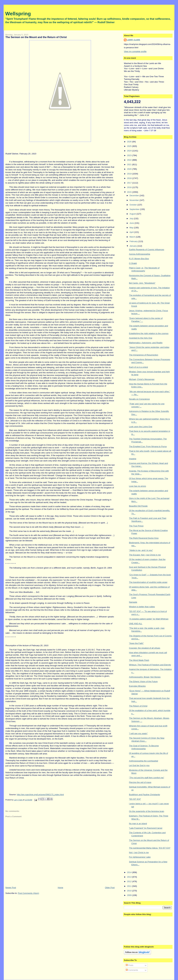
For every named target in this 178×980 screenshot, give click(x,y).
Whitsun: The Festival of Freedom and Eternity (150, 665)
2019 (130, 174)
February (134, 241)
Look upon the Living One (141, 427)
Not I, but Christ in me (139, 852)
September (135, 209)
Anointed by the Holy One (141, 338)
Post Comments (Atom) (28, 893)
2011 (130, 886)
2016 (130, 187)
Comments (132, 970)
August (133, 214)
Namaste (133, 602)
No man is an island (138, 824)
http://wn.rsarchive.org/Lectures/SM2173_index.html (40, 795)
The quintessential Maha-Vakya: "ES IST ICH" (150, 848)
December (135, 195)
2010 (130, 891)
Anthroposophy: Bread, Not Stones (145, 677)
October (133, 205)
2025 (130, 146)
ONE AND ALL (136, 624)
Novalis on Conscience (139, 399)
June (132, 223)
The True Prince (136, 526)
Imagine (133, 459)
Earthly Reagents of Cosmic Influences (147, 250)
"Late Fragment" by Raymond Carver (146, 828)
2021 (130, 164)
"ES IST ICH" (135, 799)
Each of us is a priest (139, 367)
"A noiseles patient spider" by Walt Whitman (149, 619)
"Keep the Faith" (136, 643)
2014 (130, 872)
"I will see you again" (138, 733)
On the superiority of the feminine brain (147, 811)
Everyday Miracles (137, 686)
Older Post (110, 888)
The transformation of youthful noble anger (148, 582)
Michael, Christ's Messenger (142, 379)
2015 (130, 192)
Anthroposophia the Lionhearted (144, 761)
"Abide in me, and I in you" (141, 550)
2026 (130, 142)
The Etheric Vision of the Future (143, 681)
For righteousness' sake (140, 857)
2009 (130, 895)
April (132, 232)
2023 (130, 155)
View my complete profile (135, 51)
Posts (130, 965)
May (132, 228)
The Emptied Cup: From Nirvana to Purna (148, 446)
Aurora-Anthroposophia (140, 254)
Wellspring (18, 14)
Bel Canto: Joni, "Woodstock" (142, 283)
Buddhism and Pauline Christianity (145, 795)
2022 (130, 160)
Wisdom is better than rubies (142, 607)
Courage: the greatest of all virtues (145, 648)
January (133, 246)
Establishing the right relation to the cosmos (149, 333)
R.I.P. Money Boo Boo (139, 259)
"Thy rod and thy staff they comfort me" (147, 778)
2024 (130, 151)
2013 (130, 877)
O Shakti (133, 263)
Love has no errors (138, 486)
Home (60, 888)
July (132, 218)
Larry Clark (134, 40)
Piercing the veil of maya (140, 782)
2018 (130, 178)
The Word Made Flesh (139, 660)
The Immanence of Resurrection (144, 355)
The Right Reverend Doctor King (144, 538)
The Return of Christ (138, 706)
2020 (130, 169)
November (135, 200)
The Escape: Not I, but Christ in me (145, 555)
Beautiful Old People (138, 506)
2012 (130, 881)
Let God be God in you (139, 765)
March (133, 237)
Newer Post (11, 888)
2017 (130, 183)
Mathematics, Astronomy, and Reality (146, 343)
